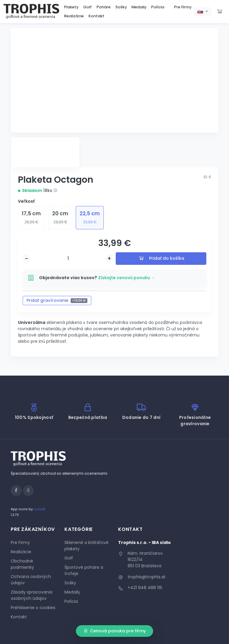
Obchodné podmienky (22, 564)
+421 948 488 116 (145, 588)
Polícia (158, 7)
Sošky (121, 7)
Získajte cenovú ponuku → (127, 278)
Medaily (139, 7)
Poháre (104, 7)
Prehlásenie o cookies (33, 608)
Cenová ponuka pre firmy (115, 631)
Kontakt (96, 16)
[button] (203, 12)
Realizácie (74, 16)
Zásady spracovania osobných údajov (32, 595)
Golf (88, 7)
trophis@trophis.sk (147, 577)
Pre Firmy (183, 7)
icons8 (39, 509)
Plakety (71, 7)
